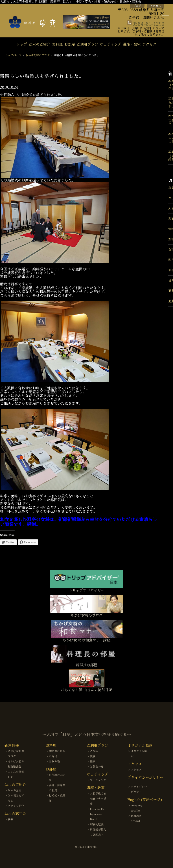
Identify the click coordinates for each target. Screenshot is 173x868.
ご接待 (94, 751)
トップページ (13, 55)
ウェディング (110, 45)
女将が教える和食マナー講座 (98, 799)
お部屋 (70, 45)
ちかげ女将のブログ (37, 55)
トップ (22, 45)
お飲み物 (54, 762)
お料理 (57, 45)
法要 (93, 756)
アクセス (155, 6)
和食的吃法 (97, 825)
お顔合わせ (97, 767)
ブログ (137, 6)
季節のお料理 (57, 751)
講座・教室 (132, 45)
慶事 (93, 762)
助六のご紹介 (39, 45)
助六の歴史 (15, 790)
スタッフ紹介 (16, 806)
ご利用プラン (87, 45)
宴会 (11, 819)
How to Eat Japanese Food (98, 814)
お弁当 (53, 756)
